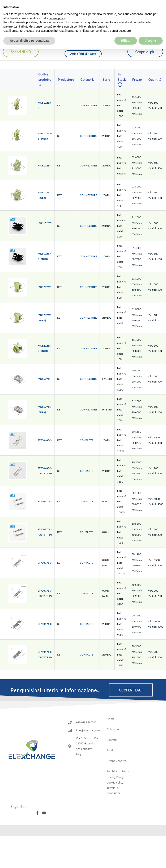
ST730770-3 (45, 501)
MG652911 (44, 379)
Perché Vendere (117, 761)
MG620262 (44, 287)
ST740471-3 (45, 624)
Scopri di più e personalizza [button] (29, 32)
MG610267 (44, 166)
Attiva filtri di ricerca (83, 54)
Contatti (112, 740)
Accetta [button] (151, 32)
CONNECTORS (88, 105)
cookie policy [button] (57, 9)
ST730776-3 (45, 563)
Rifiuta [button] (126, 32)
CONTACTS (86, 440)
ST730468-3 (45, 440)
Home (111, 719)
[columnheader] (45, 80)
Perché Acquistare (118, 771)
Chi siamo (113, 729)
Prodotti (112, 750)
